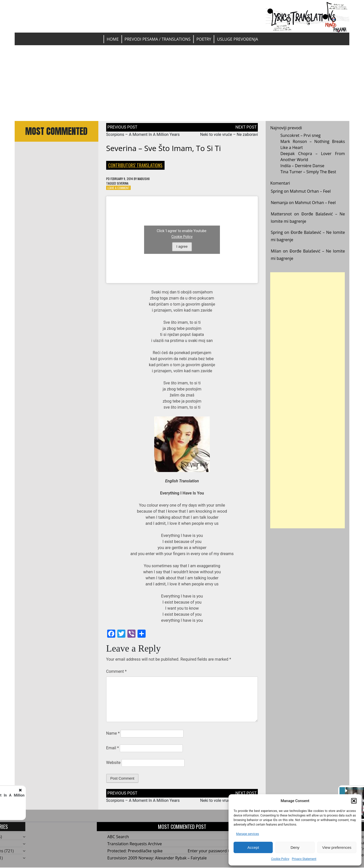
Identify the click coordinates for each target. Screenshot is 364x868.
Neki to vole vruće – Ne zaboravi (229, 134)
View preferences (337, 847)
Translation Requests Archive (135, 844)
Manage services (248, 834)
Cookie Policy (280, 859)
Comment (116, 671)
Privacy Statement (304, 859)
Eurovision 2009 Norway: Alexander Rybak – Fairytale (157, 858)
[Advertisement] (182, 83)
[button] (354, 801)
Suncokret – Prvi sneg (300, 135)
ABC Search (118, 837)
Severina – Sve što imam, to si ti (164, 148)
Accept (253, 847)
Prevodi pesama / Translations (158, 39)
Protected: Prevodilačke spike (135, 851)
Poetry (204, 39)
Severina (123, 183)
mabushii (144, 179)
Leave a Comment (119, 188)
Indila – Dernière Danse (302, 166)
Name (113, 733)
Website (113, 763)
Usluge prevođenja (237, 39)
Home (113, 39)
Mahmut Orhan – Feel (310, 191)
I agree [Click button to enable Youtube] (182, 246)
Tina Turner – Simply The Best (308, 172)
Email (112, 748)
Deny (295, 847)
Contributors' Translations (135, 165)
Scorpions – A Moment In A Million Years (143, 134)
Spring (277, 191)
